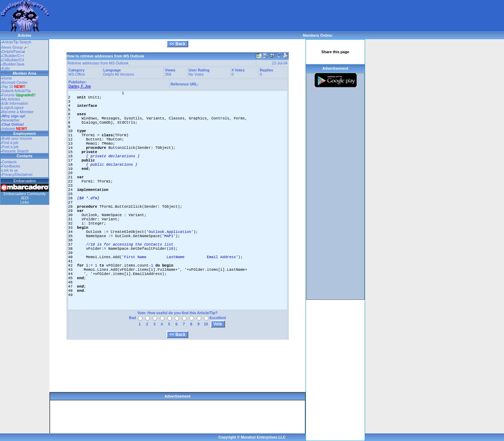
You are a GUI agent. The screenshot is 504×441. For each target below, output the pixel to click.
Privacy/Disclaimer (17, 174)
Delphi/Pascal (13, 51)
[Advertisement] (176, 16)
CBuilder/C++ (13, 56)
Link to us (10, 170)
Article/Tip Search (17, 42)
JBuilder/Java (13, 64)
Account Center (15, 82)
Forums (19, 95)
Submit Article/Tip (17, 91)
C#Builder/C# (13, 60)
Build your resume (17, 138)
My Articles (11, 99)
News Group (15, 47)
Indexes (9, 129)
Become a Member (18, 112)
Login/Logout (13, 108)
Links (25, 202)
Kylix (6, 68)
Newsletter (11, 120)
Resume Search (15, 151)
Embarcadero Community (25, 194)
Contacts (9, 162)
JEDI (25, 198)
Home (7, 78)
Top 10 (8, 87)
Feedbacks (11, 166)
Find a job (10, 143)
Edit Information (15, 103)
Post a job (10, 147)
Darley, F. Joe (80, 86)
